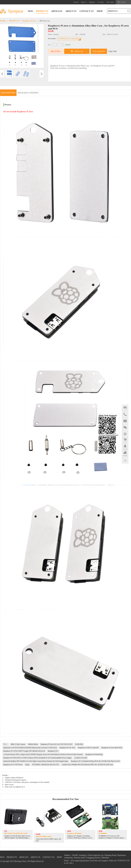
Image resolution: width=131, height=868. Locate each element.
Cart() (123, 2)
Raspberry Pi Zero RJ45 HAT (112, 748)
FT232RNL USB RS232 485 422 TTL (46, 765)
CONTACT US (87, 11)
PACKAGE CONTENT (28, 93)
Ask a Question (99, 51)
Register (92, 2)
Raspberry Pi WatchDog (94, 754)
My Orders (110, 2)
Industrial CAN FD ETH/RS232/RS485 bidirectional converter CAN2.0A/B (30, 748)
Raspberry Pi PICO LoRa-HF (88, 748)
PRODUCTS (42, 11)
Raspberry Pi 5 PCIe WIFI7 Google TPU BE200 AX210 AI (24, 751)
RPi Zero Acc (45, 21)
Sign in (84, 2)
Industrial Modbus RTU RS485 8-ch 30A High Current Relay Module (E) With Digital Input (36, 761)
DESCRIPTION (8, 93)
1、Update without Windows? (13, 778)
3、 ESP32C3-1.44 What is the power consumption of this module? (26, 782)
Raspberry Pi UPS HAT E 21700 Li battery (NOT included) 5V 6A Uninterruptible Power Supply (37, 758)
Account (101, 2)
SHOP (100, 11)
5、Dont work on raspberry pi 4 (14, 787)
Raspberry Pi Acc (29, 21)
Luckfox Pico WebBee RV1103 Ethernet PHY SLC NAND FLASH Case (87, 765)
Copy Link (112, 51)
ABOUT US (71, 11)
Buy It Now (56, 51)
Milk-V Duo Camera (18, 744)
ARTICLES (57, 11)
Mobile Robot (33, 744)
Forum (76, 2)
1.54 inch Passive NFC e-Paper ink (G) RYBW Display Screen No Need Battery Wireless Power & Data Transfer (43, 754)
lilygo (27, 765)
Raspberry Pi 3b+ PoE (67, 748)
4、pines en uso (8, 784)
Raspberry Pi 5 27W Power (13, 765)
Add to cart (79, 51)
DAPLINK (79, 744)
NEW (30, 11)
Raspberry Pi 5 (53, 751)
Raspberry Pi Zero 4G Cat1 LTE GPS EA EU (57, 744)
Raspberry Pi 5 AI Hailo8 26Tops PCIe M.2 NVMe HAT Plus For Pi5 (95, 761)
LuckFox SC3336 (81, 758)
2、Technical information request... (15, 780)
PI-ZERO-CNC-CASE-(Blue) (69, 39)
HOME (3, 21)
